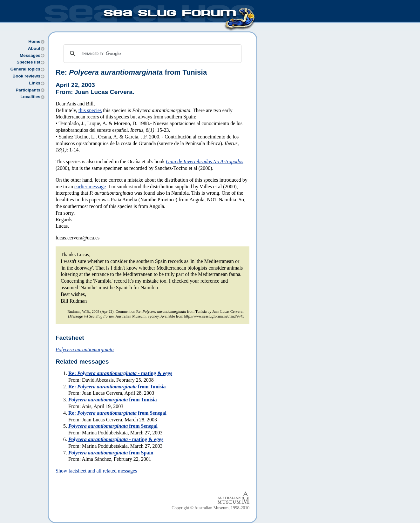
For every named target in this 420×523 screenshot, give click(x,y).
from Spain (111, 453)
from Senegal (113, 426)
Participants (28, 90)
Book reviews (26, 76)
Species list (28, 62)
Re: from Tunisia (131, 72)
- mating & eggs (116, 439)
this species (90, 110)
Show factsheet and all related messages (96, 471)
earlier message (90, 187)
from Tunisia (112, 400)
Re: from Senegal (117, 413)
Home (34, 41)
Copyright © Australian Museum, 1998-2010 (210, 508)
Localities (30, 97)
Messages (30, 55)
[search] (152, 54)
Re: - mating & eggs (120, 373)
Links (35, 83)
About (34, 48)
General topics (25, 69)
